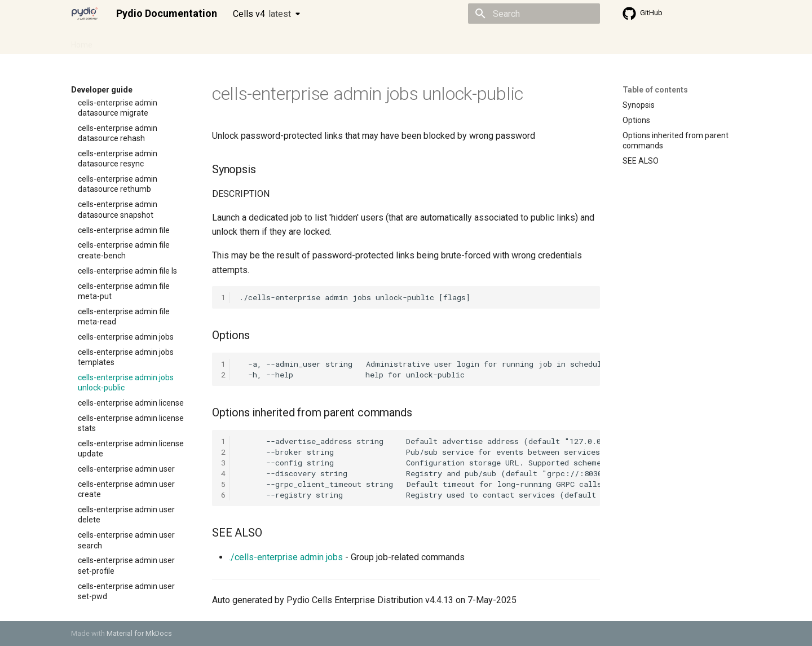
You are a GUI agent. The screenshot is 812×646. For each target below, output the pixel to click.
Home (82, 41)
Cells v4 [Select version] (262, 14)
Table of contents (655, 90)
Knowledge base (315, 41)
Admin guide (129, 41)
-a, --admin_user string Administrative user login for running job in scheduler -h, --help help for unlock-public (420, 369)
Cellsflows (183, 41)
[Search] (534, 14)
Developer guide (243, 41)
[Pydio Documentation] (85, 14)
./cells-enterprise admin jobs (286, 557)
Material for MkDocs (139, 633)
